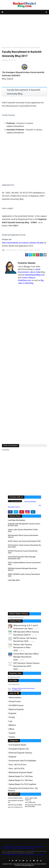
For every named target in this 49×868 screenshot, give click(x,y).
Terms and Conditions (36, 847)
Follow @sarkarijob (30, 502)
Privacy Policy (24, 847)
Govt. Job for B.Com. (18, 765)
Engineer (13, 713)
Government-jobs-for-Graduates (22, 761)
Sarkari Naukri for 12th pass (21, 776)
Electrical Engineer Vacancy (20, 753)
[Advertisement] (24, 30)
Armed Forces (15, 701)
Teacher (12, 733)
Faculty (20, 250)
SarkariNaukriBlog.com (35, 275)
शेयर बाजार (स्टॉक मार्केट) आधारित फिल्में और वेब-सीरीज (33, 806)
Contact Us (11, 848)
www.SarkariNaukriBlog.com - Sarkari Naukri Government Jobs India (23, 854)
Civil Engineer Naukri (18, 745)
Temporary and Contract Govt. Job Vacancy (23, 789)
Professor (31, 250)
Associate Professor (11, 250)
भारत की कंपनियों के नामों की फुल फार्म (16, 802)
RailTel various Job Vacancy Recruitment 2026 (24, 541)
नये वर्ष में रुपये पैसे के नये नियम (15, 798)
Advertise (17, 848)
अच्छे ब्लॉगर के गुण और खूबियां (15, 805)
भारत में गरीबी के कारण (30, 802)
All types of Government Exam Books (23, 688)
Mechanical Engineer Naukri (21, 772)
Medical (12, 725)
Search (4, 848)
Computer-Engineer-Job (19, 749)
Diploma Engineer (16, 709)
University (9, 48)
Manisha (6, 60)
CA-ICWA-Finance (16, 705)
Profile (23, 848)
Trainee (12, 737)
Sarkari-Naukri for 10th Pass (21, 780)
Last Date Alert (16, 690)
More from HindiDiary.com (15, 807)
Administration (15, 698)
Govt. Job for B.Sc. (17, 768)
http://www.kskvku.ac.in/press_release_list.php (23, 243)
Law (11, 721)
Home (4, 48)
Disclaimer (16, 847)
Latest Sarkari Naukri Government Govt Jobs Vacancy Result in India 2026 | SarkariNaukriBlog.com (30, 865)
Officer (12, 729)
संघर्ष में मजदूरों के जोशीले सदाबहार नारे (31, 799)
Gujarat (25, 250)
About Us (9, 847)
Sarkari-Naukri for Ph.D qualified (22, 784)
